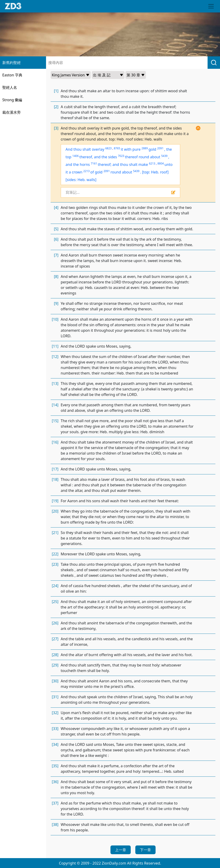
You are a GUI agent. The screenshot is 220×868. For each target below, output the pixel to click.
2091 (160, 148)
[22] (55, 554)
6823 (109, 148)
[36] (55, 782)
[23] (55, 564)
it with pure (131, 149)
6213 (152, 163)
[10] (55, 319)
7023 (121, 156)
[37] (55, 803)
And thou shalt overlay (85, 149)
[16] (55, 442)
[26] (55, 623)
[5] (56, 229)
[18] (55, 479)
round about (121, 172)
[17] (55, 469)
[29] (55, 665)
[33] (55, 729)
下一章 (145, 850)
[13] (55, 384)
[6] (56, 239)
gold (152, 149)
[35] (55, 766)
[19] (55, 501)
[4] (56, 208)
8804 (161, 163)
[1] (56, 91)
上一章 (121, 850)
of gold (97, 172)
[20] (55, 511)
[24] (55, 586)
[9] (56, 303)
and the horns (78, 164)
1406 (75, 156)
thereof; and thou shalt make (123, 164)
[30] (55, 681)
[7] (56, 255)
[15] (55, 421)
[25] (55, 602)
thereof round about (143, 157)
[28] (55, 655)
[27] (55, 639)
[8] (56, 277)
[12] (55, 357)
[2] (56, 107)
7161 (94, 163)
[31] (55, 697)
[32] (55, 713)
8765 (117, 148)
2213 (86, 171)
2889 (145, 148)
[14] (55, 405)
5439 (164, 156)
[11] (55, 346)
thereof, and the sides (98, 157)
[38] (55, 825)
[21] (55, 533)
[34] (55, 744)
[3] (56, 128)
